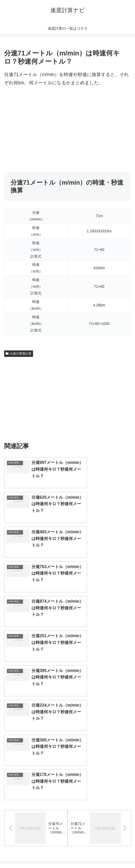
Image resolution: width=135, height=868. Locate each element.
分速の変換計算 (19, 354)
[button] (126, 711)
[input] (67, 711)
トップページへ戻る (35, 851)
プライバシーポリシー (100, 851)
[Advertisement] (67, 130)
